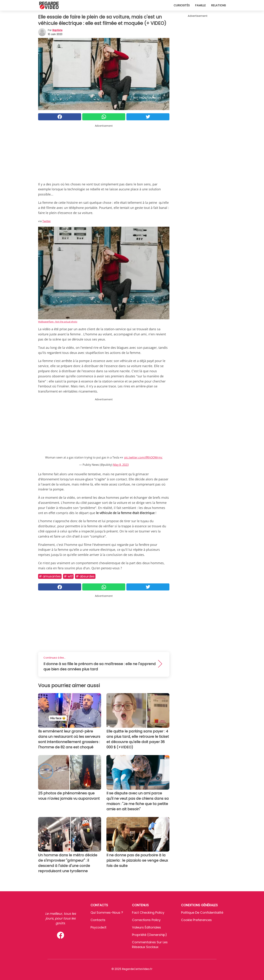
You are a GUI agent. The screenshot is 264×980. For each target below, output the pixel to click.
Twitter (47, 221)
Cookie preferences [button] (196, 920)
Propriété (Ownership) (149, 935)
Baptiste (57, 30)
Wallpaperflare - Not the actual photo (58, 322)
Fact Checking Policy (148, 913)
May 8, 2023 (121, 465)
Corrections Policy (146, 920)
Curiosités (182, 5)
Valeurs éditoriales (146, 927)
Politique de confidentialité (202, 913)
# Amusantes (50, 576)
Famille (200, 5)
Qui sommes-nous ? (107, 913)
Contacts (98, 920)
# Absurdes (85, 576)
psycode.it (98, 927)
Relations (218, 5)
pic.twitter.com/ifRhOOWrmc (143, 457)
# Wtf (68, 576)
